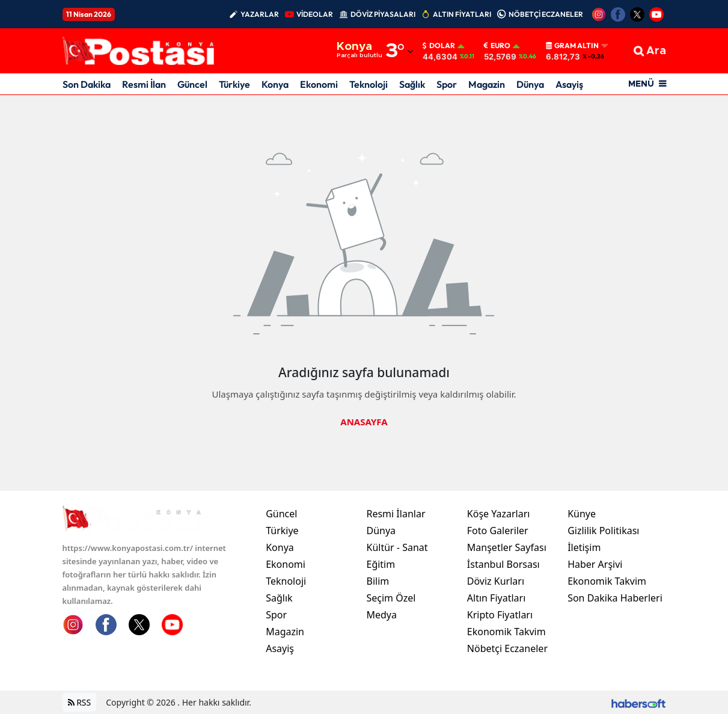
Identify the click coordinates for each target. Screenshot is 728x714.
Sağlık (412, 84)
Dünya (530, 84)
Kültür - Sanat (397, 547)
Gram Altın (572, 46)
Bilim (378, 581)
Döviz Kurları (496, 581)
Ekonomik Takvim (506, 632)
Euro (497, 46)
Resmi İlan (144, 84)
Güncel (192, 84)
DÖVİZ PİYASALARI (383, 14)
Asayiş (569, 84)
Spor (447, 84)
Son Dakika (87, 84)
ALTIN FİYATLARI (462, 14)
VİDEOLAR (315, 14)
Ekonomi (319, 84)
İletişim (584, 547)
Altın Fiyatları (497, 598)
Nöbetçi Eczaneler (507, 648)
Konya (275, 84)
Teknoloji (369, 84)
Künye (582, 514)
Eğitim (381, 564)
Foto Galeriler (498, 531)
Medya (381, 615)
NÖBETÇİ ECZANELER (546, 14)
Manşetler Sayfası (507, 547)
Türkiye (234, 84)
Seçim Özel (391, 598)
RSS (80, 702)
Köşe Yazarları (499, 514)
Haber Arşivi (595, 564)
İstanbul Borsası (503, 564)
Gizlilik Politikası (603, 531)
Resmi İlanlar (396, 514)
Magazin (487, 84)
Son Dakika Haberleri (615, 598)
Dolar (439, 46)
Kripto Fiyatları (500, 615)
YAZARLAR (260, 14)
